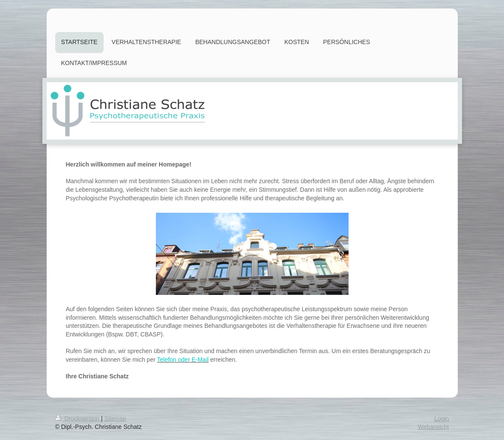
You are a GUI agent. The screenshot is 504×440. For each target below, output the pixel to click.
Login (441, 419)
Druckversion (78, 419)
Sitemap (115, 419)
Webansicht (434, 427)
